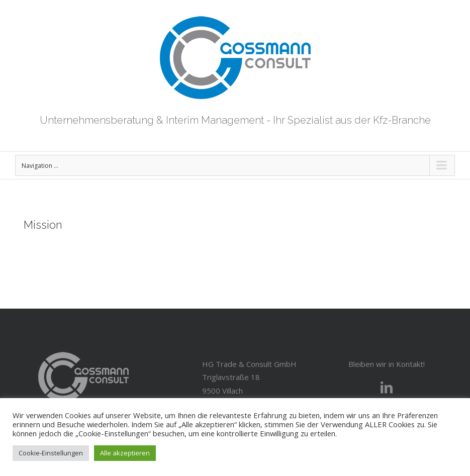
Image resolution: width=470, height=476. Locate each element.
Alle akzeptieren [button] (125, 453)
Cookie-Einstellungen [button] (51, 453)
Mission (43, 225)
